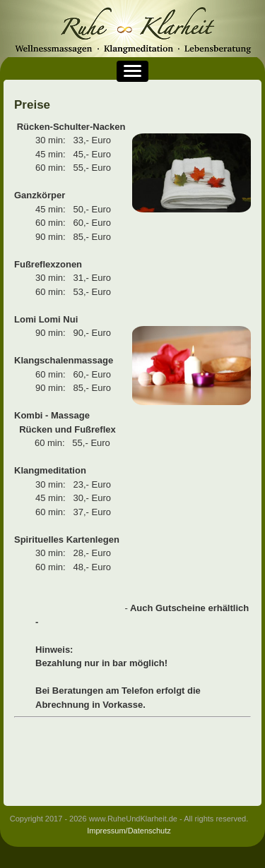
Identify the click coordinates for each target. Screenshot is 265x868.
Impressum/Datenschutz (129, 831)
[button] (132, 71)
